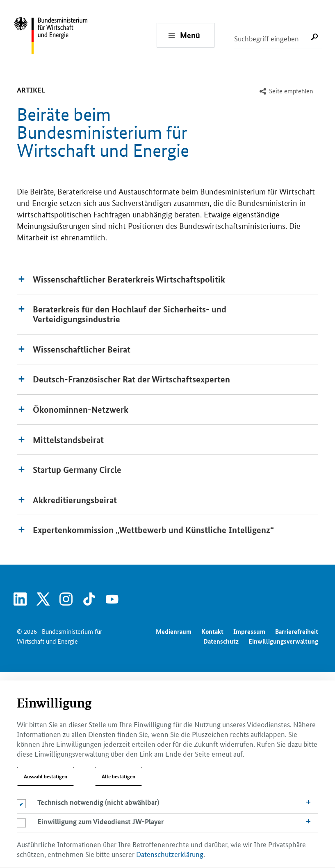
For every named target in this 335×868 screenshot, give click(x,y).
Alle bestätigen (119, 776)
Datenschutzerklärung (170, 854)
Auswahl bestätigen (46, 776)
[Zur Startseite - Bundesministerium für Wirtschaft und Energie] (85, 35)
